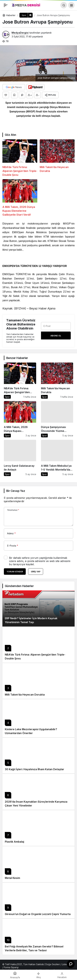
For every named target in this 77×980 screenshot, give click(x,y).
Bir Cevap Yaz (16, 491)
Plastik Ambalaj (14, 842)
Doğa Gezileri (53, 964)
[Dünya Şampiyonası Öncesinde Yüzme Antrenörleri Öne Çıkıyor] (57, 419)
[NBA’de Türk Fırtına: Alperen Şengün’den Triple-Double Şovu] (20, 158)
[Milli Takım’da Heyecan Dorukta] (57, 158)
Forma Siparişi (11, 967)
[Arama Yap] (64, 5)
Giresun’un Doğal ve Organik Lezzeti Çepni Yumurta (38, 914)
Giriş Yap (36, 572)
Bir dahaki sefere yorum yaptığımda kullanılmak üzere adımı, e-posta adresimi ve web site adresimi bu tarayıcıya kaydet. (40, 561)
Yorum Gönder (15, 572)
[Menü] (6, 5)
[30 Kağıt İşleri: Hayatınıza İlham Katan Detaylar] (38, 756)
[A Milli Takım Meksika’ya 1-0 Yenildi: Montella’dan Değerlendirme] (57, 458)
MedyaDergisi (20, 33)
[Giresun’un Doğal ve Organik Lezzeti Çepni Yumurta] (38, 900)
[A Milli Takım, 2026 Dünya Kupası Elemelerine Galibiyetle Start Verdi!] (20, 198)
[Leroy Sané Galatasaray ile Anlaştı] (20, 458)
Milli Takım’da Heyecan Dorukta (25, 695)
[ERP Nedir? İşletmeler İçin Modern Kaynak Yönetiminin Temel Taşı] (38, 609)
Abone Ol (56, 336)
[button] (71, 5)
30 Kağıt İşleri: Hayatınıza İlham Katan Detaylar (34, 769)
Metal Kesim (12, 878)
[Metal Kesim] (38, 864)
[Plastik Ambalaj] (38, 828)
